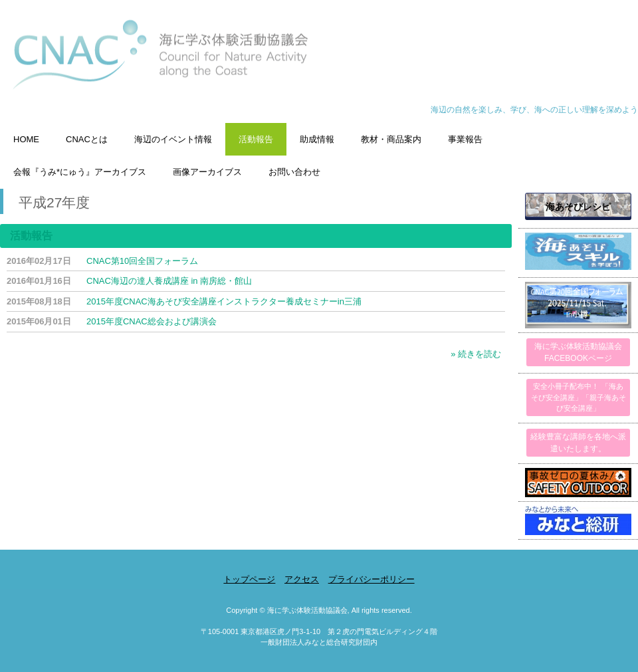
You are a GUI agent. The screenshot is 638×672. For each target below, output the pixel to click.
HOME (26, 139)
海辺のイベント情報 (173, 139)
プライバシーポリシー (372, 579)
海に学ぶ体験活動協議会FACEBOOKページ (578, 352)
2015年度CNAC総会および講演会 (152, 321)
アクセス (302, 579)
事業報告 (465, 139)
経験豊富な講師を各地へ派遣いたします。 (578, 443)
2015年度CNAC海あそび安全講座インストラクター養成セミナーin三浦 (224, 301)
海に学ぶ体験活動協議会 (319, 61)
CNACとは (87, 139)
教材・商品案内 (391, 139)
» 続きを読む (476, 354)
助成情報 (317, 139)
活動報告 (256, 139)
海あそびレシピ (578, 207)
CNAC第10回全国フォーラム (142, 261)
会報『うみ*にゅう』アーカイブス (80, 172)
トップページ (249, 579)
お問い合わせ (294, 172)
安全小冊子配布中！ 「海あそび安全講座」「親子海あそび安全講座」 (579, 397)
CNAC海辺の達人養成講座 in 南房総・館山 (169, 281)
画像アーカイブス (207, 172)
